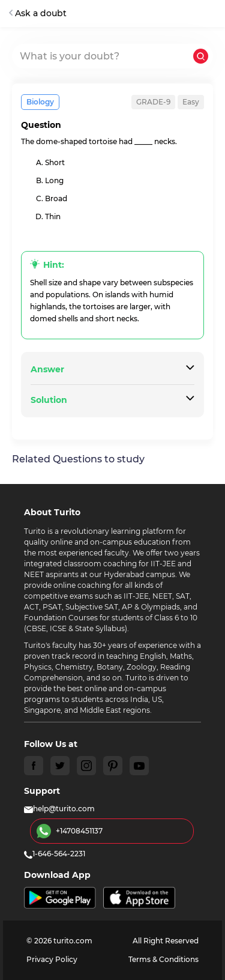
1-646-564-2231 (55, 854)
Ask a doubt (38, 13)
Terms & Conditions (163, 959)
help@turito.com (59, 809)
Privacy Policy (52, 959)
